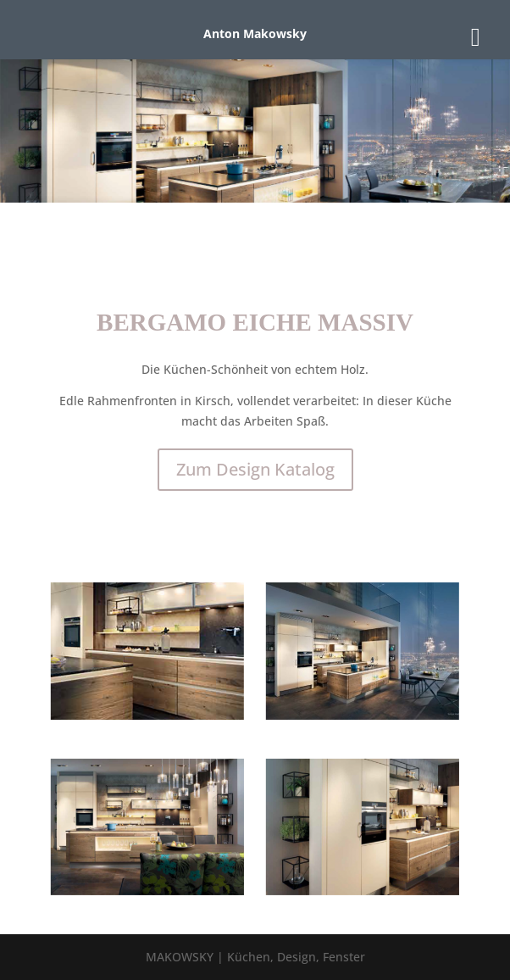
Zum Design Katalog (255, 469)
